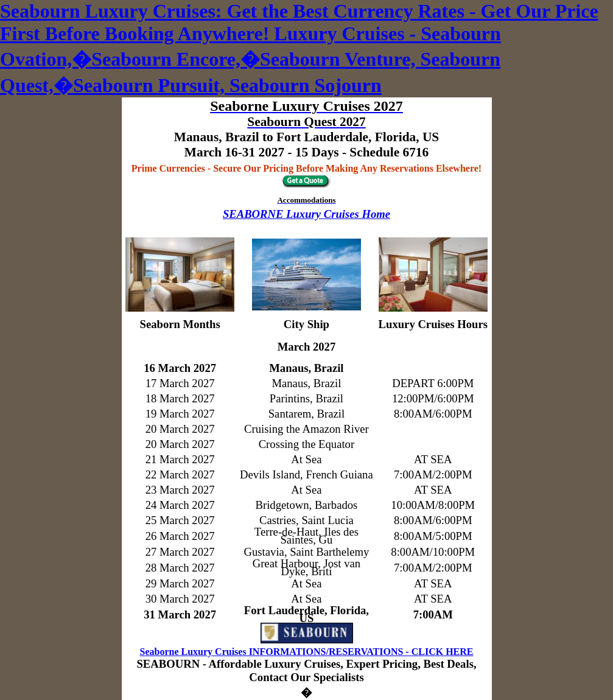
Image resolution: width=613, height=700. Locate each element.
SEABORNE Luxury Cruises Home (306, 214)
